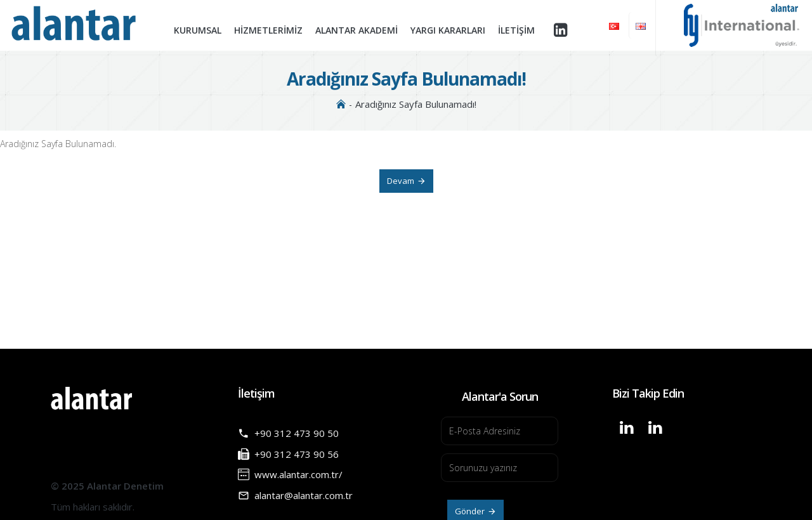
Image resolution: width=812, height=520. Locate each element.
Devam (401, 181)
